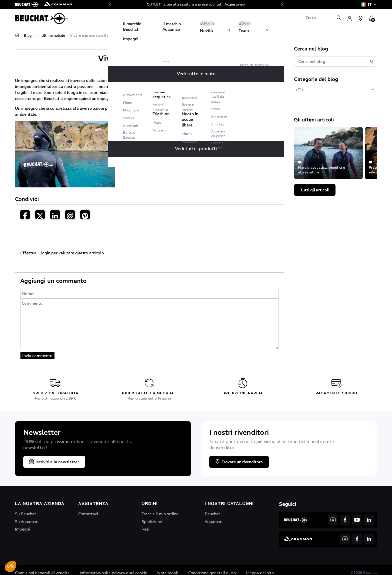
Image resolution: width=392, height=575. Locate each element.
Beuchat (212, 514)
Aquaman (213, 522)
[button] (10, 567)
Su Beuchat (26, 514)
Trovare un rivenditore (239, 462)
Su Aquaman (27, 522)
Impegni (22, 529)
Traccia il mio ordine (160, 514)
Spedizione (152, 522)
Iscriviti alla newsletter (54, 462)
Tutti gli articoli (315, 190)
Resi (145, 529)
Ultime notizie (53, 35)
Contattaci (88, 514)
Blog (28, 35)
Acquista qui (235, 4)
